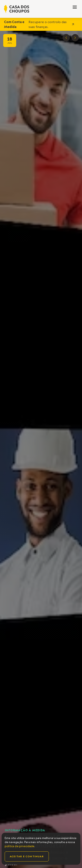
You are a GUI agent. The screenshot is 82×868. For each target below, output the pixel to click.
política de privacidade (20, 846)
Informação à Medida (25, 830)
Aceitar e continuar (27, 856)
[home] (17, 9)
